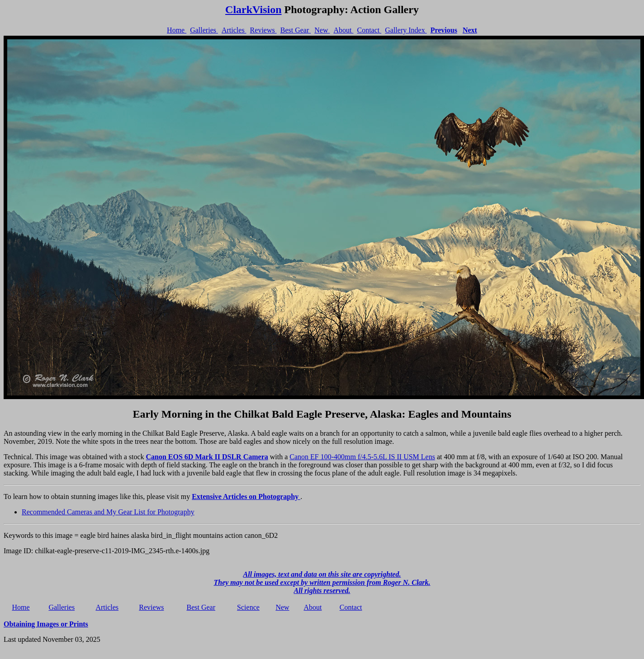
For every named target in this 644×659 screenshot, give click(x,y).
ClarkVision (253, 9)
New (322, 30)
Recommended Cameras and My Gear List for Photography (108, 512)
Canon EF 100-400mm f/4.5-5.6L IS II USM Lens (362, 457)
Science (248, 607)
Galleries (204, 30)
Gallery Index (406, 30)
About (343, 30)
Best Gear (296, 30)
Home (177, 30)
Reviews (263, 30)
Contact (369, 30)
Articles (234, 30)
